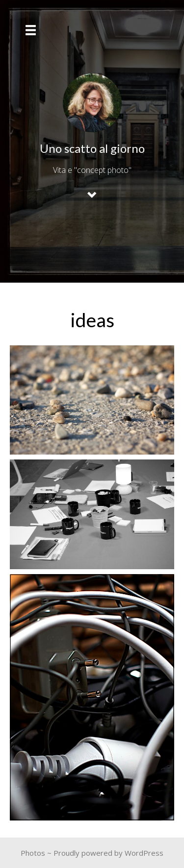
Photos (33, 853)
